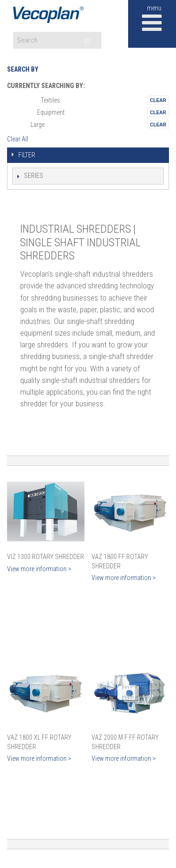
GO (87, 41)
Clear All (18, 139)
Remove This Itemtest (158, 100)
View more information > (39, 569)
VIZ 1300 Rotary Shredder (46, 557)
